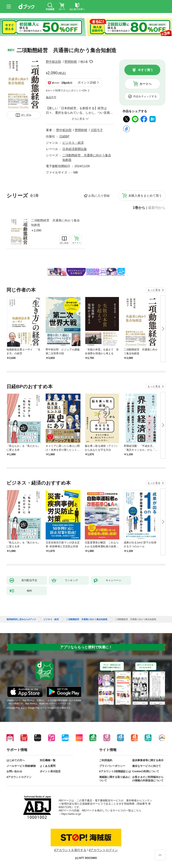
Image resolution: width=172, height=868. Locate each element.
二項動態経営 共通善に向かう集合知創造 (55, 223)
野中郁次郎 (53, 62)
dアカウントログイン (19, 777)
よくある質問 (48, 766)
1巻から (139, 208)
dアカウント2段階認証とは (115, 771)
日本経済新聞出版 (75, 149)
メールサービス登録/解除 (21, 766)
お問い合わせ (14, 771)
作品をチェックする (145, 96)
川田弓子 (97, 130)
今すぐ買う (145, 70)
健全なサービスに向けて (147, 766)
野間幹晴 (71, 62)
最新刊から (157, 208)
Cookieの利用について (146, 771)
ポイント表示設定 (50, 771)
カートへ (145, 84)
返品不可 (51, 97)
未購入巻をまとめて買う (145, 196)
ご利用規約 (106, 760)
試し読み (26, 115)
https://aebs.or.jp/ (71, 814)
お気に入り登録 (99, 196)
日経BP (64, 136)
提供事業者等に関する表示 (148, 760)
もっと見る (154, 290)
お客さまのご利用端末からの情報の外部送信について (148, 779)
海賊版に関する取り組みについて (115, 779)
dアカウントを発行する (70, 850)
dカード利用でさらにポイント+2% (66, 91)
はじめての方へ (16, 760)
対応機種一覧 (48, 760)
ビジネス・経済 (73, 143)
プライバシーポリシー (112, 766)
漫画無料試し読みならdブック (21, 619)
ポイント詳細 (87, 83)
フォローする (91, 62)
